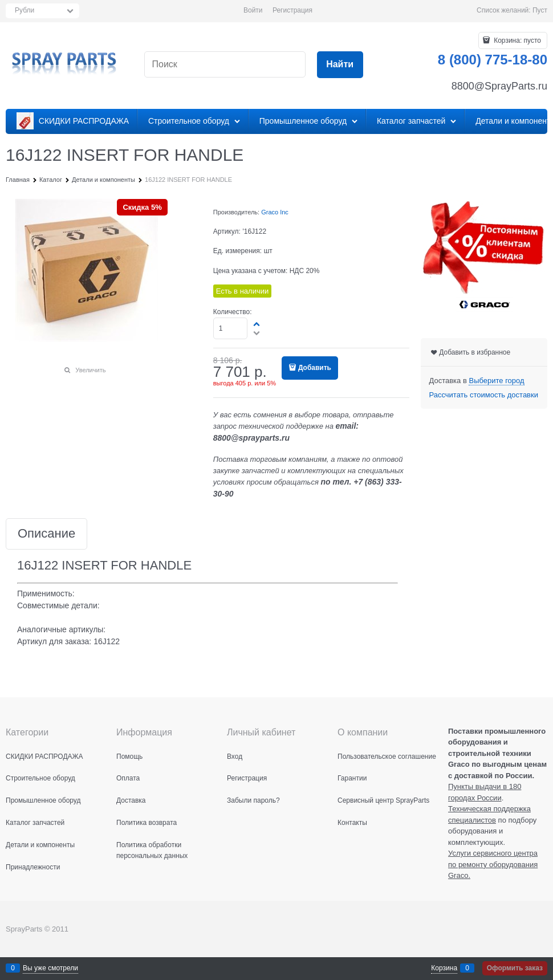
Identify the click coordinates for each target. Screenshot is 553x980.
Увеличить (90, 370)
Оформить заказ (515, 968)
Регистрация (292, 10)
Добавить (315, 368)
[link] (496, 381)
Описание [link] (46, 534)
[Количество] (231, 328)
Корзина (444, 968)
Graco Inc (275, 212)
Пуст (540, 10)
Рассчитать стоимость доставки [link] (484, 395)
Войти (253, 10)
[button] (257, 324)
